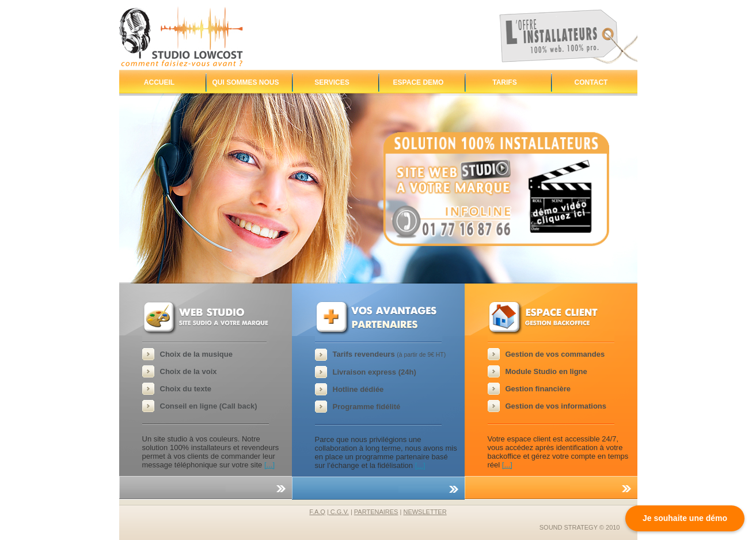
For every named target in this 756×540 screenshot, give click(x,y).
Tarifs (504, 82)
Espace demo (419, 82)
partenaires (376, 512)
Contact (591, 82)
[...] (269, 465)
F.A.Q (317, 512)
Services (332, 82)
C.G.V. (339, 512)
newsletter (425, 512)
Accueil (159, 82)
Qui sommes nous (245, 82)
